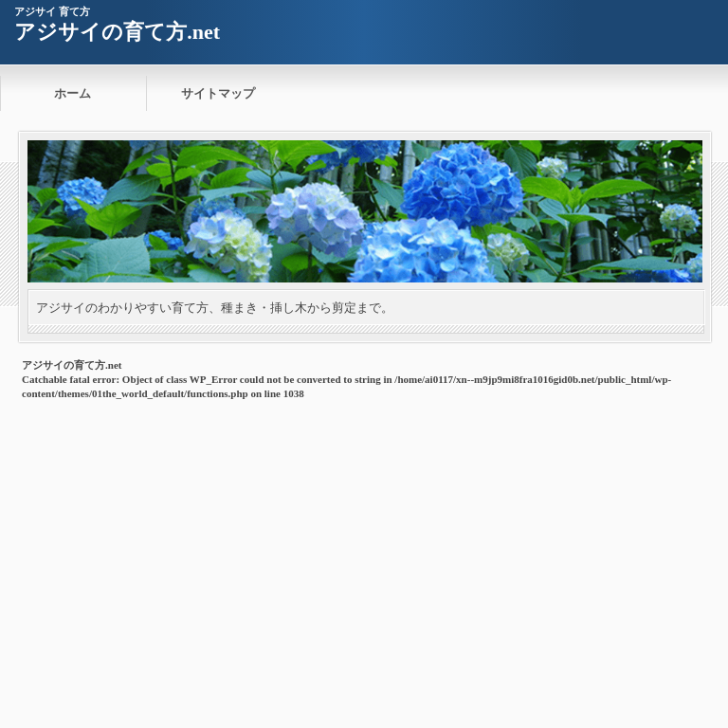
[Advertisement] (364, 547)
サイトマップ (218, 93)
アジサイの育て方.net (117, 32)
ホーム (73, 93)
